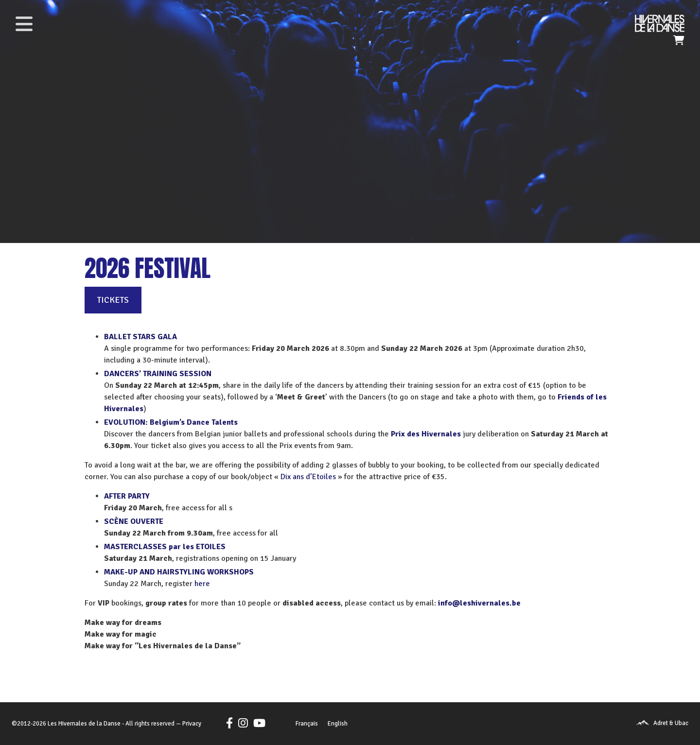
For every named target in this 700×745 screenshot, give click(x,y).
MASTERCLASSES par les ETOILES (165, 547)
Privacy (192, 724)
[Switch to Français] (307, 724)
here (202, 584)
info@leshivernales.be (479, 603)
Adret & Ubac (671, 723)
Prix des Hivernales (426, 434)
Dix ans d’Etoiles (308, 477)
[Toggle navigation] (24, 24)
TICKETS (113, 300)
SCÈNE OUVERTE (134, 521)
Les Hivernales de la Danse (84, 724)
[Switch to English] (338, 724)
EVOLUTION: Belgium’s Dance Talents (171, 422)
